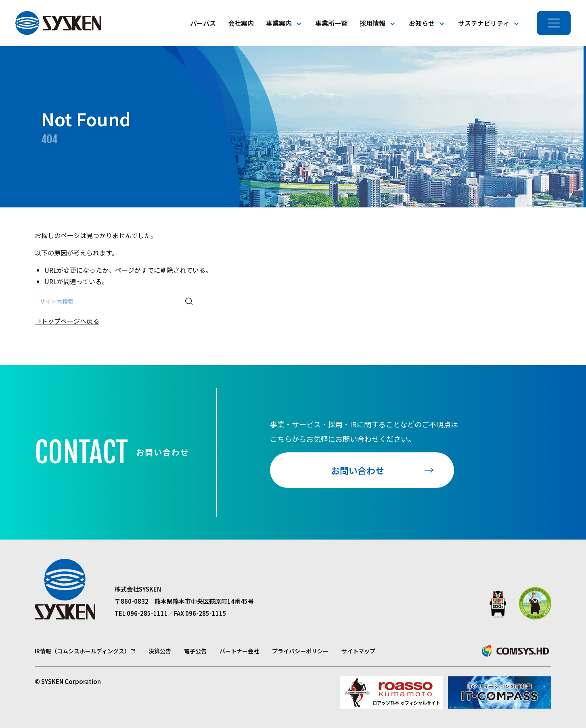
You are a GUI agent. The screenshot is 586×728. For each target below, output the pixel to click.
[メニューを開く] (554, 23)
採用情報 (373, 23)
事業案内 (279, 23)
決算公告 (160, 651)
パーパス (203, 23)
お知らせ (422, 23)
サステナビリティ (484, 23)
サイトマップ (358, 651)
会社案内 (241, 23)
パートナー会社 (239, 651)
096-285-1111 (147, 613)
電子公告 (195, 651)
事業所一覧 (331, 23)
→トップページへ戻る (67, 321)
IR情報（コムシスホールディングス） (82, 651)
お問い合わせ (358, 470)
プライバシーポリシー (300, 651)
